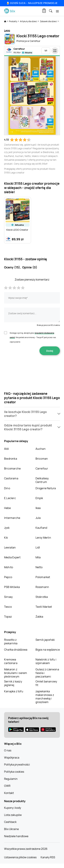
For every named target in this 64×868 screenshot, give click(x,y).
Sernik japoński (45, 640)
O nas (8, 750)
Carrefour (42, 468)
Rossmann (42, 587)
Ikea (38, 508)
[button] (32, 414)
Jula (38, 518)
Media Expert (12, 557)
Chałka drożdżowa (16, 650)
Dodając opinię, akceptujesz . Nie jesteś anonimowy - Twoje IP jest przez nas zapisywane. (33, 337)
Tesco (8, 607)
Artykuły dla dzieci (29, 21)
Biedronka (11, 459)
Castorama (11, 478)
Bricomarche (12, 468)
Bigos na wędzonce (48, 650)
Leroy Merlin (43, 538)
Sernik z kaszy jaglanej (13, 683)
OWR (7, 786)
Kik (6, 538)
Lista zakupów (13, 815)
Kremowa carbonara (11, 661)
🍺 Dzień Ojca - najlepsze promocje (32, 3)
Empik (39, 498)
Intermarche (12, 518)
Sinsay (8, 597)
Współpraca (12, 758)
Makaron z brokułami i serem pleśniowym (16, 673)
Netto (39, 567)
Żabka (39, 617)
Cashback (10, 822)
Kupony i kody (13, 808)
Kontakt (9, 793)
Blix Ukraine (11, 829)
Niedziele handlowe (16, 836)
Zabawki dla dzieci (49, 21)
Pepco (8, 577)
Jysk (7, 528)
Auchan (41, 449)
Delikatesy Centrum (42, 480)
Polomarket (43, 577)
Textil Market (44, 607)
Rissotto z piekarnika (11, 642)
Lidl (38, 547)
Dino (7, 488)
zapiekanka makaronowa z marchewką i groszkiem (45, 697)
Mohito (9, 567)
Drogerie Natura (46, 488)
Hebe (7, 508)
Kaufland (41, 528)
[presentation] (32, 366)
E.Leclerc (10, 498)
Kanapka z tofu (14, 691)
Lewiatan (10, 547)
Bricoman (42, 459)
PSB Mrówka (12, 587)
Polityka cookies (14, 772)
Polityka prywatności (17, 765)
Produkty (13, 21)
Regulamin (11, 779)
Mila (38, 557)
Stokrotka (42, 597)
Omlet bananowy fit (46, 683)
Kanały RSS (48, 857)
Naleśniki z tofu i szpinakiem (46, 661)
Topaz (8, 617)
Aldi (6, 449)
